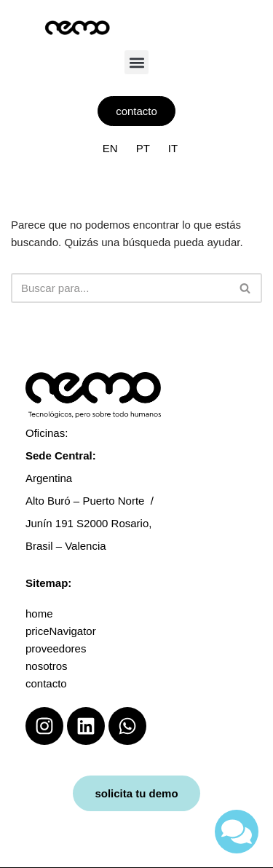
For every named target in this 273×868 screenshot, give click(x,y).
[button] (136, 62)
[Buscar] (120, 288)
